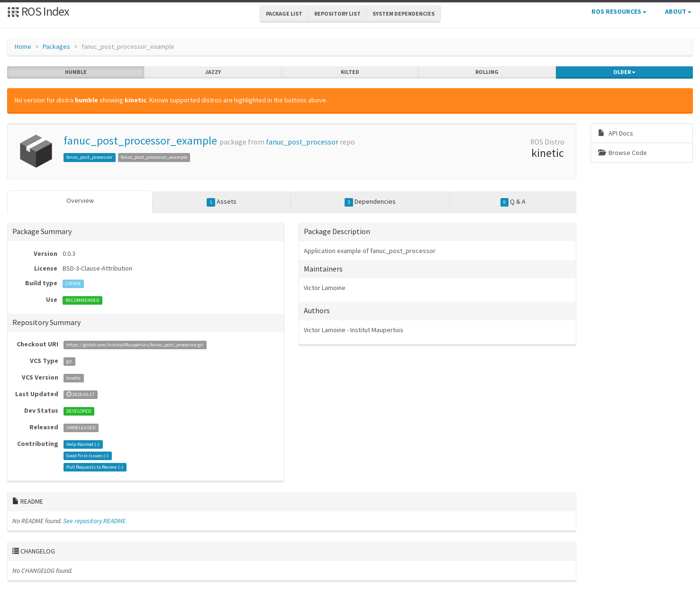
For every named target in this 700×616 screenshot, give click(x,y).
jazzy (213, 72)
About (678, 11)
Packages (56, 46)
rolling (487, 72)
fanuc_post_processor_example (140, 140)
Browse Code (623, 153)
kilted (350, 72)
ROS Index (38, 11)
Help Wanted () (83, 444)
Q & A (513, 202)
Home (23, 46)
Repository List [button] (337, 14)
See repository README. (95, 521)
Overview (80, 200)
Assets (222, 202)
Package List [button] (284, 14)
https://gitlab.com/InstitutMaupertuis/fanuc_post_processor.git (135, 345)
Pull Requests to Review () (95, 467)
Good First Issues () (87, 456)
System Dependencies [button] (404, 14)
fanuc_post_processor (302, 142)
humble (76, 72)
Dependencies (370, 202)
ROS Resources (619, 11)
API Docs (616, 133)
